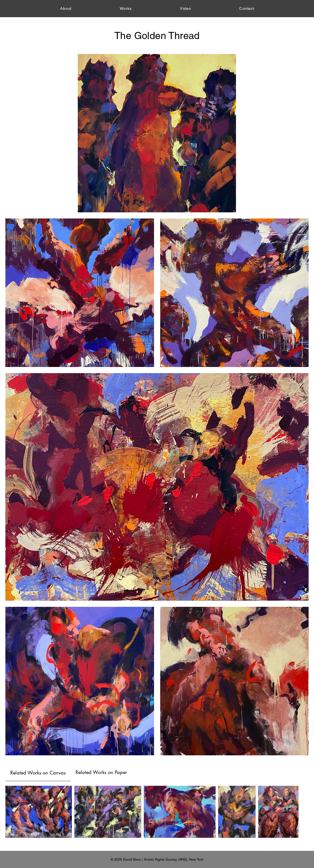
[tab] (38, 772)
